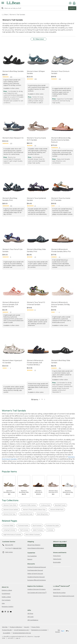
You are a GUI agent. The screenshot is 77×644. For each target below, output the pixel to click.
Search (72, 8)
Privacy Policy (36, 627)
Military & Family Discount (35, 574)
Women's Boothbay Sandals (13, 71)
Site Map (5, 627)
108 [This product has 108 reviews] (11, 206)
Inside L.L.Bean (6, 597)
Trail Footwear (24, 530)
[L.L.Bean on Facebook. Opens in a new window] (3, 612)
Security (27, 627)
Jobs (3, 603)
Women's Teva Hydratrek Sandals (36, 199)
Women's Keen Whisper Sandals (36, 72)
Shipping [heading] (31, 542)
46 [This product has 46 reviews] (35, 257)
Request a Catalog (8, 607)
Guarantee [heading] (31, 553)
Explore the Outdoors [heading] (35, 586)
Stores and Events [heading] (60, 553)
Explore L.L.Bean (7, 590)
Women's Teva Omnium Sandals (60, 72)
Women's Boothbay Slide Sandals (61, 362)
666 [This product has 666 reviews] (36, 79)
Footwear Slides (8, 526)
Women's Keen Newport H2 (13, 138)
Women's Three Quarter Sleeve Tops (34, 510)
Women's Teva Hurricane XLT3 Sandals (61, 199)
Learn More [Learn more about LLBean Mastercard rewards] (57, 589)
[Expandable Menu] (3, 3)
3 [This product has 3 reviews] (10, 368)
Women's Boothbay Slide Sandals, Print (36, 250)
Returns (30, 559)
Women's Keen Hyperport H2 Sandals (12, 362)
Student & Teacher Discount (36, 577)
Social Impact (6, 594)
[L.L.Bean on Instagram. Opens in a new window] (8, 612)
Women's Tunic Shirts (10, 505)
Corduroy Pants (45, 505)
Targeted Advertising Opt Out (22, 633)
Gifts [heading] (29, 610)
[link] (9, 483)
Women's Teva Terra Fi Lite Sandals (12, 250)
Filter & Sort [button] (39, 39)
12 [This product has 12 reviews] (11, 257)
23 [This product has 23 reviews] (35, 206)
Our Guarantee (32, 556)
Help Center (8, 552)
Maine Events (57, 559)
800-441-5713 (8, 545)
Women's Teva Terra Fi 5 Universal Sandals (36, 303)
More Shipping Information (36, 548)
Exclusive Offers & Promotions (37, 580)
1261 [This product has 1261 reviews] (11, 77)
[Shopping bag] (75, 3)
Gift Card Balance (33, 620)
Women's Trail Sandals (17, 15)
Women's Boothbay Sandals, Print (10, 199)
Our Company (6, 600)
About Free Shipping (34, 545)
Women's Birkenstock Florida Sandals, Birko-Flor (61, 250)
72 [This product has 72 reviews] (59, 148)
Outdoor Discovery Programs (36, 589)
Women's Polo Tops (9, 514)
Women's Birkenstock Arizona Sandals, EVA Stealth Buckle (11, 304)
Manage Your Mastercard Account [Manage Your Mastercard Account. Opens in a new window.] (64, 596)
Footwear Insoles (23, 526)
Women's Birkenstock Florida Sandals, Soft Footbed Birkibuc (35, 363)
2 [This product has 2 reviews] (59, 206)
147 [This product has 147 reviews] (35, 146)
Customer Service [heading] (9, 542)
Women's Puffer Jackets (28, 505)
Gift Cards (30, 617)
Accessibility (7, 633)
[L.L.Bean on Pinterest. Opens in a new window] (5, 612)
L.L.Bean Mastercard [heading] (61, 586)
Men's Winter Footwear (33, 534)
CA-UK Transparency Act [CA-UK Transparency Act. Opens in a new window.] (21, 630)
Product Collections (16, 627)
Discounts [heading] (31, 564)
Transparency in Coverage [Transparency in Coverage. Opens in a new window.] (39, 630)
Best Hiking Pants (43, 514)
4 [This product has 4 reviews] (59, 312)
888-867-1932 (17, 548)
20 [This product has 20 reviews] (60, 257)
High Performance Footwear (12, 534)
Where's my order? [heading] (60, 542)
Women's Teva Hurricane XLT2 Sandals (36, 139)
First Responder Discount (35, 570)
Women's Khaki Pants (57, 510)
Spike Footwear (38, 530)
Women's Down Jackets (11, 510)
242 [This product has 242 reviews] (60, 79)
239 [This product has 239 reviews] (11, 143)
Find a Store (57, 556)
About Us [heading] (5, 587)
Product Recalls (7, 630)
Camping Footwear (9, 530)
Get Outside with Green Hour (37, 593)
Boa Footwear (37, 526)
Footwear (50, 530)
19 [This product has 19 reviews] (35, 310)
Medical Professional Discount (37, 567)
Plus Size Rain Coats (26, 514)
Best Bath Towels (60, 505)
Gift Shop (30, 613)
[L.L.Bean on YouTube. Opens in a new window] (11, 612)
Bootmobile (57, 562)
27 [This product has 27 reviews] (11, 312)
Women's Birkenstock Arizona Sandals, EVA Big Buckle (60, 304)
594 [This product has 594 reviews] (60, 368)
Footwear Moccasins (52, 526)
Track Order (60, 545)
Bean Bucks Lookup (59, 593)
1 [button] (42, 399)
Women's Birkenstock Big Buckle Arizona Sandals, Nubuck (61, 140)
